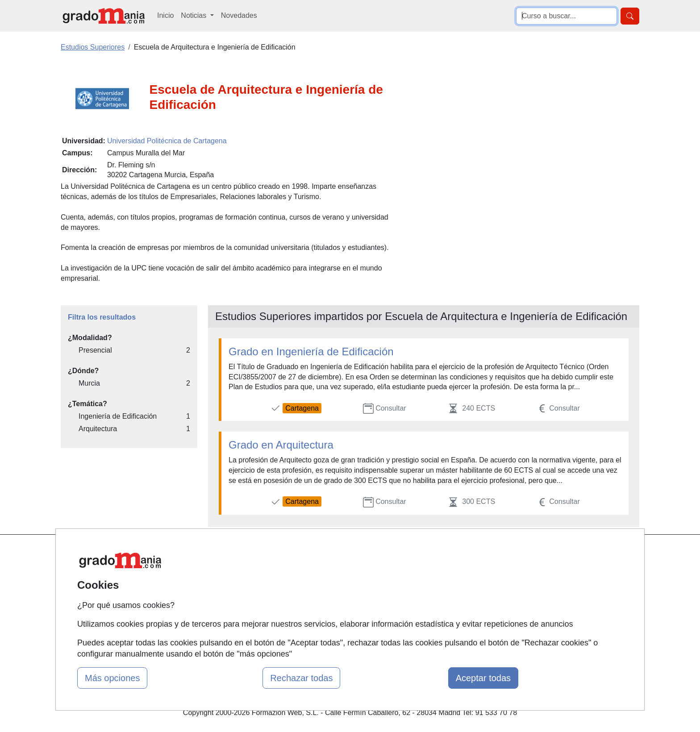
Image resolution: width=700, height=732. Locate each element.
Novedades (239, 15)
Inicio (165, 15)
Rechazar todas (301, 678)
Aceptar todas (483, 678)
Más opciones (112, 678)
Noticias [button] (194, 15)
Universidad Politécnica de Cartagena (167, 141)
